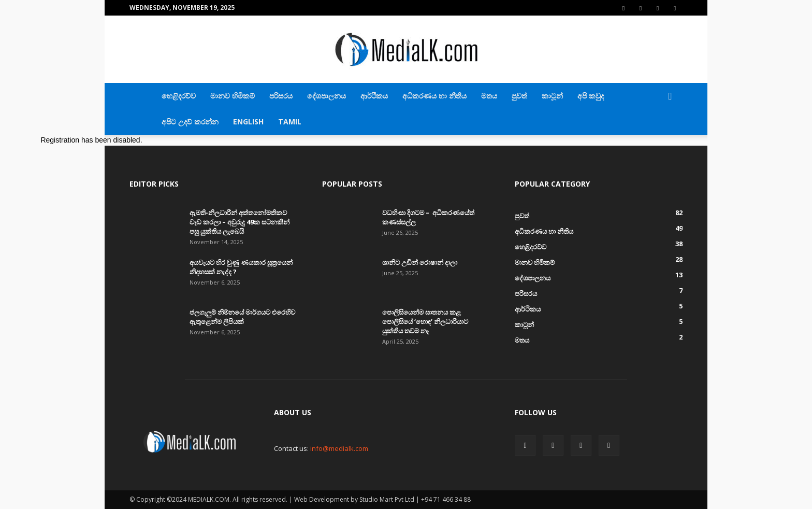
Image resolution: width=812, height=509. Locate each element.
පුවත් (519, 96)
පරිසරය (281, 96)
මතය (489, 96)
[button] (670, 97)
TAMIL (290, 122)
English (248, 122)
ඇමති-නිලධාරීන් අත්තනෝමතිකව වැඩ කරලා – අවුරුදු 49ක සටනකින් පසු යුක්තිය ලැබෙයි (240, 222)
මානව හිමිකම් (233, 96)
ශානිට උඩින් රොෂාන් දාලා (420, 262)
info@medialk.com (339, 448)
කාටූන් (552, 96)
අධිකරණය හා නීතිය (434, 96)
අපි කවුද (591, 96)
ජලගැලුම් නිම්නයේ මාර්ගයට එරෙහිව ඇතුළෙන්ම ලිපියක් (242, 317)
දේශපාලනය (327, 96)
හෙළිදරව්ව (179, 96)
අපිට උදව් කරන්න (190, 122)
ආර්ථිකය (374, 96)
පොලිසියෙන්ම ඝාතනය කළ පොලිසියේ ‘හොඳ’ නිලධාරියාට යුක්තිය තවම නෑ (425, 321)
